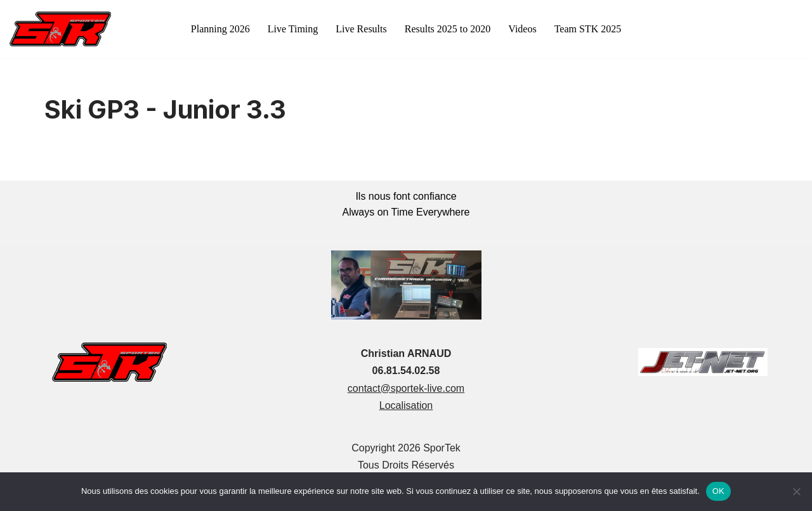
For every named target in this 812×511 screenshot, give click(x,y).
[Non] (796, 491)
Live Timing (293, 29)
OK (718, 491)
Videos (522, 29)
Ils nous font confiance (406, 196)
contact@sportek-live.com (406, 388)
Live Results (361, 29)
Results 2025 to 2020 (448, 29)
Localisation (406, 405)
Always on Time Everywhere (406, 212)
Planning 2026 (220, 29)
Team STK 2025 (588, 29)
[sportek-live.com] (60, 29)
